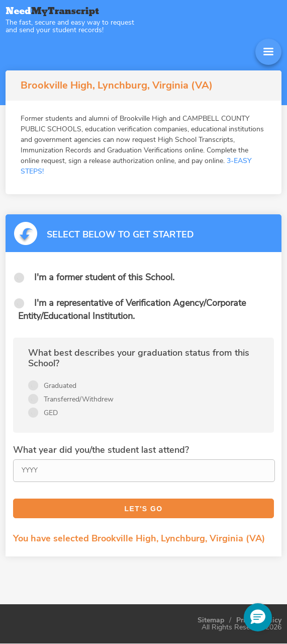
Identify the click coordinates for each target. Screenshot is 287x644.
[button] (258, 617)
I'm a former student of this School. (104, 277)
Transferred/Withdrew (79, 399)
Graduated (60, 386)
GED (51, 413)
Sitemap (211, 620)
